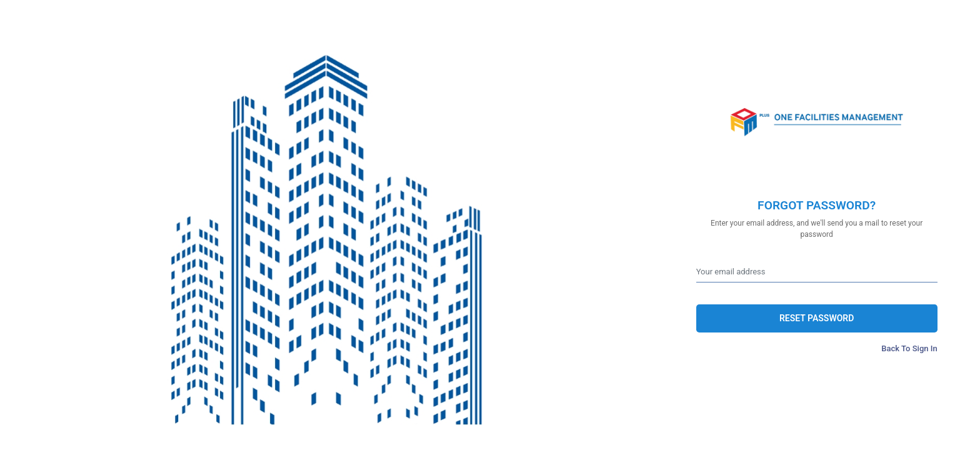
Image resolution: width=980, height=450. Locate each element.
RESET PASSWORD (817, 318)
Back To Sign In (909, 348)
